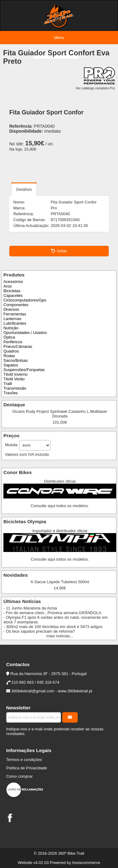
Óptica (9, 337)
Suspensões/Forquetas (24, 370)
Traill (8, 384)
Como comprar (20, 776)
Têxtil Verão (14, 379)
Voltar (59, 251)
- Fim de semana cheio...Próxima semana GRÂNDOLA (52, 613)
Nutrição (11, 328)
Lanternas (12, 319)
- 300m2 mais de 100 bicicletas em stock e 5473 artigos (53, 627)
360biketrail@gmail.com (33, 691)
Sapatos (11, 365)
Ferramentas (15, 314)
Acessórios (13, 282)
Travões (11, 393)
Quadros (11, 351)
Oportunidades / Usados (25, 333)
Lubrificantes (15, 323)
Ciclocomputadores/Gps (25, 300)
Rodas (9, 356)
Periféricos (13, 342)
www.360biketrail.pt (75, 691)
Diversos (11, 309)
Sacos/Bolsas (15, 360)
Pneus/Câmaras (18, 346)
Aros (8, 286)
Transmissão (15, 388)
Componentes (16, 305)
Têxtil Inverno (15, 374)
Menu (59, 38)
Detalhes (24, 189)
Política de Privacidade (27, 768)
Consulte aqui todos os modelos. (60, 506)
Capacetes (13, 295)
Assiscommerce (86, 863)
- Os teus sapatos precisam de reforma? (39, 631)
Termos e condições (24, 760)
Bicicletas (12, 291)
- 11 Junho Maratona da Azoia (30, 608)
